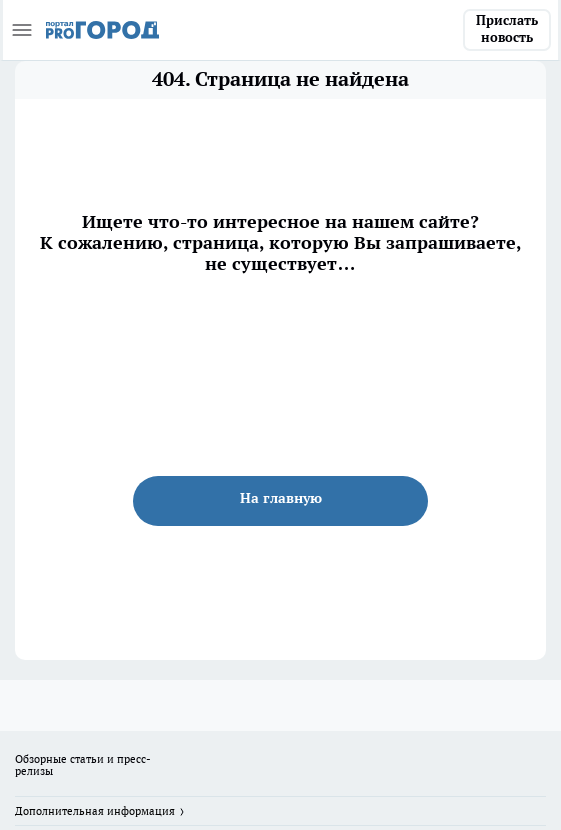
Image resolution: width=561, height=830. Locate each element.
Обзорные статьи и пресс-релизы (83, 765)
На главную (281, 498)
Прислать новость (507, 29)
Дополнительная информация (95, 811)
